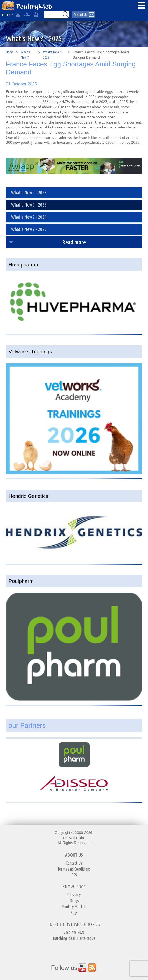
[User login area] (36, 15)
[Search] (53, 15)
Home (10, 52)
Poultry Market (74, 907)
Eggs (74, 913)
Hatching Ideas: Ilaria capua (74, 938)
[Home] (18, 15)
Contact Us (74, 863)
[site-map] (27, 15)
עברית (7, 15)
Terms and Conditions (74, 869)
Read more (74, 242)
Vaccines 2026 (74, 932)
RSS (74, 875)
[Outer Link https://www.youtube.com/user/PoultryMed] (82, 968)
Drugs (74, 901)
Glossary (74, 895)
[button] (66, 15)
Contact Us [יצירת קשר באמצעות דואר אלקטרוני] (80, 15)
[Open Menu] (142, 5)
